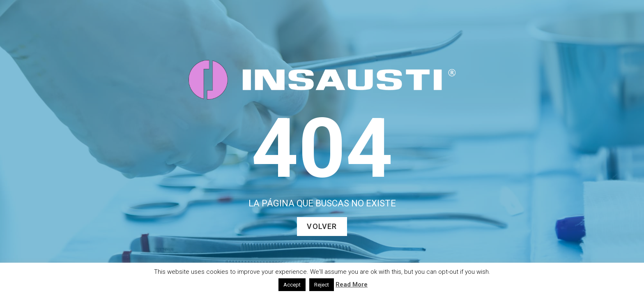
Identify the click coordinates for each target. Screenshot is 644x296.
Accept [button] (292, 285)
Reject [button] (322, 285)
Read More (352, 284)
